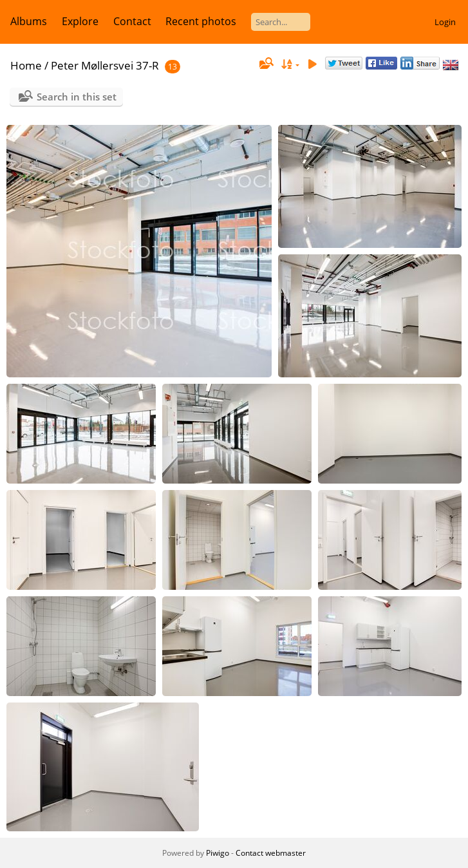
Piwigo (218, 853)
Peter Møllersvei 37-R (105, 65)
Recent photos (201, 21)
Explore (80, 21)
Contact (132, 21)
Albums (29, 21)
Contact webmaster (271, 853)
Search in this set (77, 97)
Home (26, 65)
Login (445, 22)
